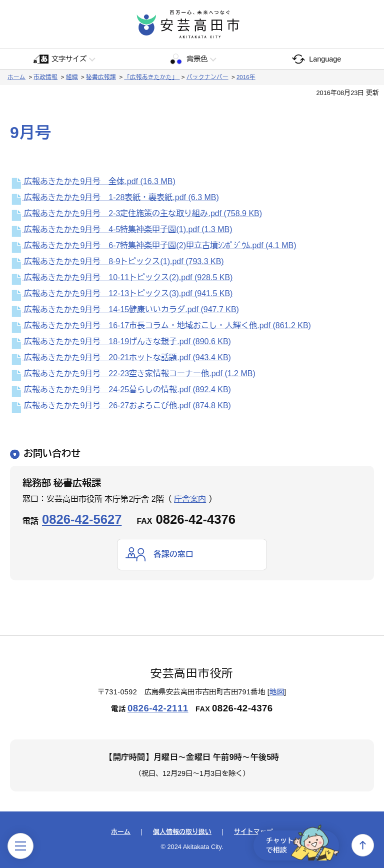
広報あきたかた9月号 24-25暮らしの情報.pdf (120, 389)
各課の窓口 (173, 554)
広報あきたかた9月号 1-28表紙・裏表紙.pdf (114, 197)
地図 (277, 692)
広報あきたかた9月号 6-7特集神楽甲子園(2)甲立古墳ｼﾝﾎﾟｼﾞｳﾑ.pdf (153, 245)
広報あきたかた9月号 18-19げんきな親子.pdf (120, 341)
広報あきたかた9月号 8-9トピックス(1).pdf (117, 261)
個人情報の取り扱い (182, 833)
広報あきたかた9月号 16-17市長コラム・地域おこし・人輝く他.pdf (160, 325)
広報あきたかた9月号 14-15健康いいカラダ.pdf (124, 309)
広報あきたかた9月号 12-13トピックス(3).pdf (121, 293)
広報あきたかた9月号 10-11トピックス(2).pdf (121, 277)
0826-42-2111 (158, 708)
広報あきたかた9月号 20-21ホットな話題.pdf (120, 357)
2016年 (246, 77)
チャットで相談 (301, 845)
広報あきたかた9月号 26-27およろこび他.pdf (120, 405)
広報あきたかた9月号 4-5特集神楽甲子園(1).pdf (121, 229)
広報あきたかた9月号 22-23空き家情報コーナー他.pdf (133, 373)
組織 (72, 77)
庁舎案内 (190, 499)
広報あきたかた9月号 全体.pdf (93, 181)
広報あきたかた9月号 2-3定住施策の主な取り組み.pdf (136, 213)
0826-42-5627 (82, 519)
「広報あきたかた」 (152, 77)
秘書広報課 (101, 77)
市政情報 (45, 77)
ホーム (16, 77)
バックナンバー (207, 77)
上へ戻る (363, 845)
